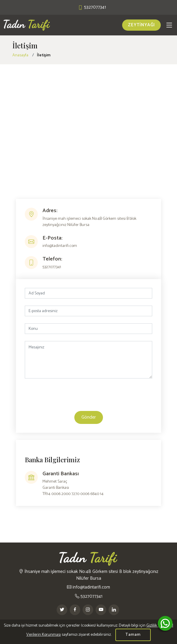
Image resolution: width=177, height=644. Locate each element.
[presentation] (88, 397)
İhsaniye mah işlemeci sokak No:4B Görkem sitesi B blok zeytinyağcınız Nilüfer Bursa (89, 575)
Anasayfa (20, 55)
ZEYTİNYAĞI (141, 25)
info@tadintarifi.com (88, 587)
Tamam (133, 635)
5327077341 (89, 596)
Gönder (89, 417)
